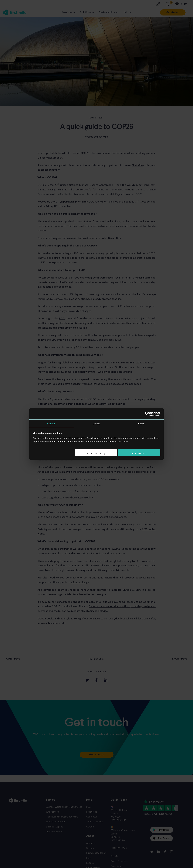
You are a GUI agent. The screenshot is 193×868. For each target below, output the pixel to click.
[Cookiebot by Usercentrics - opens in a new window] (147, 414)
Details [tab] (96, 424)
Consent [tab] (52, 424)
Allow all (139, 453)
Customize (96, 453)
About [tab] (141, 424)
